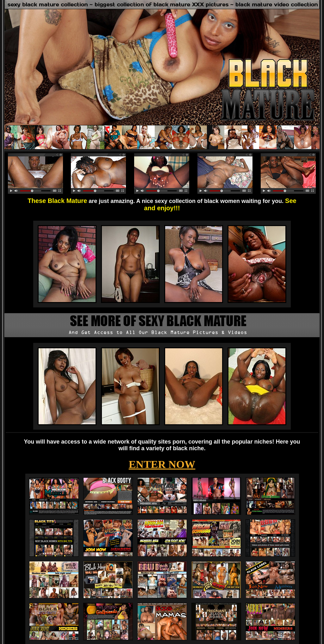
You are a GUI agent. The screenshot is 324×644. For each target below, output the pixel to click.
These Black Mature (57, 201)
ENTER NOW (162, 464)
